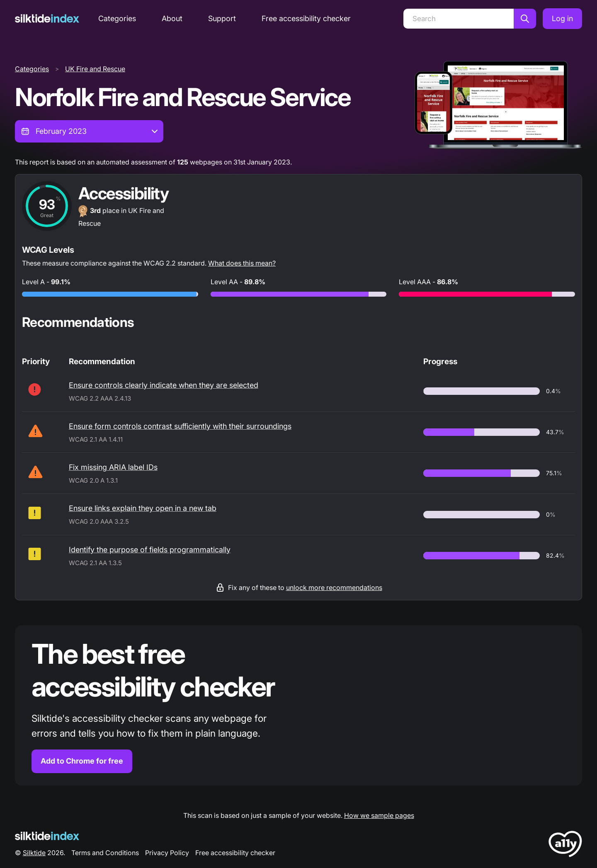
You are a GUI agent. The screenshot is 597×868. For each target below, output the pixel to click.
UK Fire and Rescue (95, 69)
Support (222, 18)
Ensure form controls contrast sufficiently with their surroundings (180, 426)
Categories (117, 18)
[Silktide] (47, 18)
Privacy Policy (167, 853)
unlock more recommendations (334, 588)
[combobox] (89, 131)
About (172, 18)
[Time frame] (89, 131)
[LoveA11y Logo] (565, 845)
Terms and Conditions (105, 853)
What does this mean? (242, 263)
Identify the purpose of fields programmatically (150, 550)
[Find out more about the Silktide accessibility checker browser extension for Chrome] (298, 705)
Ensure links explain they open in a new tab (143, 508)
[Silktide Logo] (47, 836)
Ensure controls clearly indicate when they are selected (164, 385)
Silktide (34, 853)
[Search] (459, 19)
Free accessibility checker (306, 18)
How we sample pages (379, 815)
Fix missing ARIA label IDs (113, 467)
